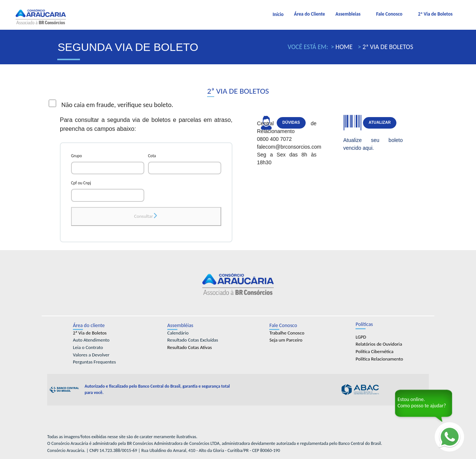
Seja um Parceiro (286, 340)
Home (343, 47)
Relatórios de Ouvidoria (379, 344)
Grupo (76, 156)
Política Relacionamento (379, 359)
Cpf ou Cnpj (81, 183)
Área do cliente (89, 325)
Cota (152, 156)
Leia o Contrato (88, 348)
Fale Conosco (389, 14)
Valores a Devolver (91, 355)
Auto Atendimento (91, 340)
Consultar (146, 216)
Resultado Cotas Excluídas (193, 340)
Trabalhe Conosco (287, 333)
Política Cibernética (374, 352)
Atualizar (379, 122)
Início (278, 14)
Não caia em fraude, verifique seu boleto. (111, 104)
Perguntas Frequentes (94, 362)
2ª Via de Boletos (435, 14)
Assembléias (180, 325)
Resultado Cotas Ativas (190, 348)
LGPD (361, 337)
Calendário (178, 333)
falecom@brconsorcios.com (287, 147)
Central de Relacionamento (287, 127)
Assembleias (348, 14)
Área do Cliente (310, 14)
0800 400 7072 (274, 139)
